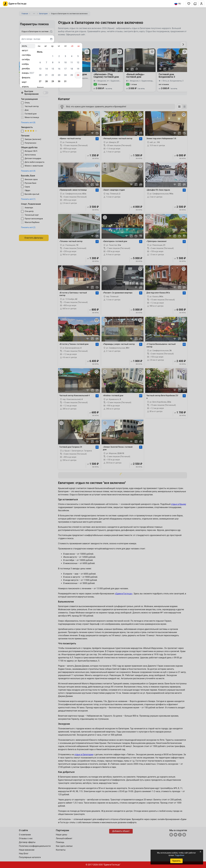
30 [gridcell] (59, 81)
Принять (176, 861)
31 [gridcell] (65, 81)
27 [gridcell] (40, 81)
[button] (189, 4)
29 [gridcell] (53, 81)
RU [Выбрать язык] (178, 4)
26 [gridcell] (78, 75)
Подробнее (179, 855)
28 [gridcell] (46, 81)
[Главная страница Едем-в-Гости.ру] (15, 4)
